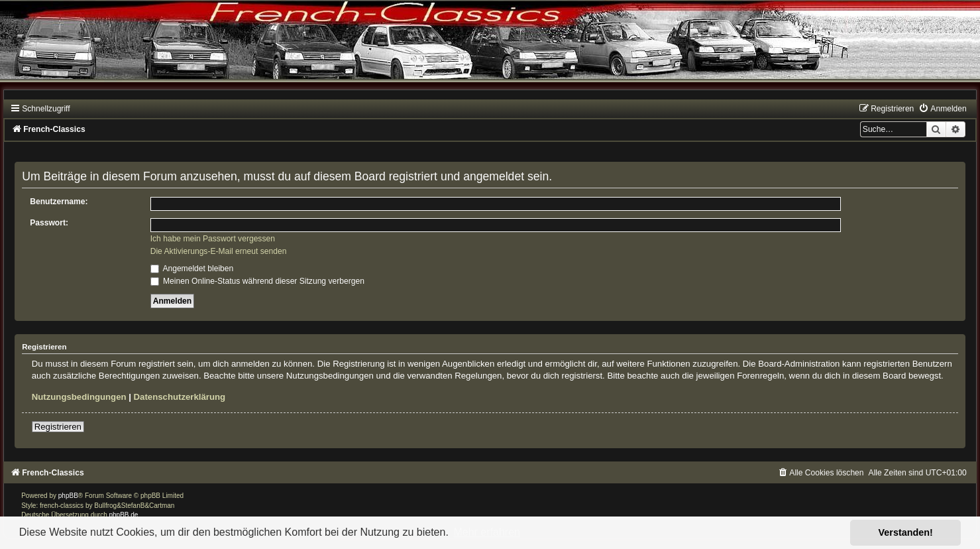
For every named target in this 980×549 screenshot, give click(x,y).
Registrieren (58, 427)
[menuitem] (942, 109)
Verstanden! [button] (906, 532)
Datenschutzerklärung (180, 397)
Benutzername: (59, 202)
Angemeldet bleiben (192, 269)
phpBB (68, 496)
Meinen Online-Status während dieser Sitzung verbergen (257, 281)
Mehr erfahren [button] (487, 532)
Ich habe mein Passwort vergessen (213, 239)
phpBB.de (123, 515)
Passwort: (49, 223)
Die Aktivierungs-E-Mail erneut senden (219, 251)
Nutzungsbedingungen (79, 397)
